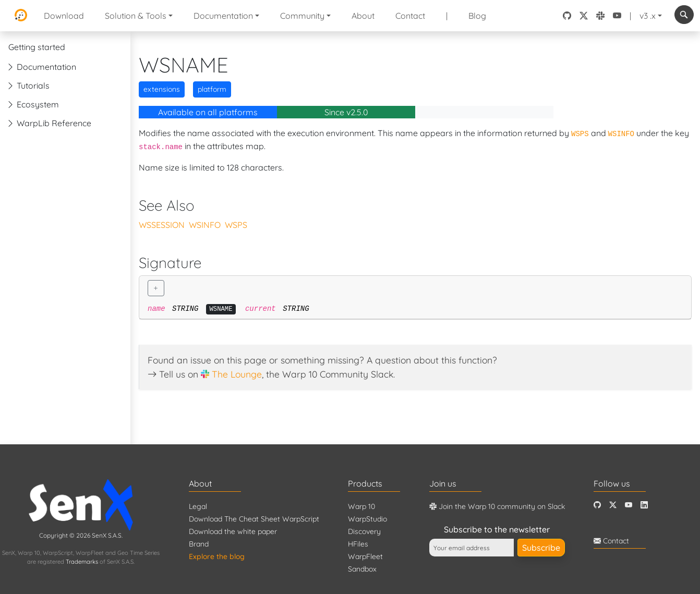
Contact (410, 16)
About (363, 16)
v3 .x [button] (648, 16)
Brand (199, 544)
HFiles (358, 544)
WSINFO (205, 225)
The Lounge (237, 374)
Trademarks (82, 562)
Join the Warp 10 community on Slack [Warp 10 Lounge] (497, 506)
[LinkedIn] (644, 505)
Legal (198, 506)
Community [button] (302, 16)
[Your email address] (472, 548)
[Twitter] (613, 505)
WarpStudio (367, 519)
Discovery (364, 531)
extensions (162, 89)
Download (64, 16)
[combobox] (684, 15)
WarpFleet (365, 556)
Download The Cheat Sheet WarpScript (254, 519)
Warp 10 (361, 506)
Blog (477, 16)
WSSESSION (162, 225)
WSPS (236, 225)
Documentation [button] (223, 16)
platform (212, 89)
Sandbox (362, 569)
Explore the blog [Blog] (217, 556)
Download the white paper (233, 531)
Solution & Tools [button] (136, 16)
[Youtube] (629, 505)
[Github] (597, 505)
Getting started (37, 47)
